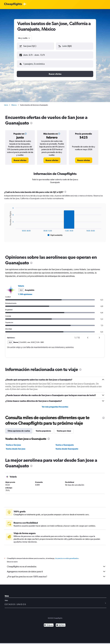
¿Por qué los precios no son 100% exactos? (56, 574)
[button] (34, 54)
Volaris (21, 284)
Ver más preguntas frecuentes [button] (55, 405)
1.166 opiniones (25, 292)
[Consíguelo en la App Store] (61, 623)
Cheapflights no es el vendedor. (56, 564)
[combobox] (24, 38)
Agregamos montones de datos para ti (56, 569)
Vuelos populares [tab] (43, 429)
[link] (20, 158)
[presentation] (31, 121)
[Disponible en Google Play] (49, 623)
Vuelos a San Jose (13, 443)
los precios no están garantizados (67, 556)
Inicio (6, 103)
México (14, 103)
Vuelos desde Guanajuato (67, 447)
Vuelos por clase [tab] (64, 429)
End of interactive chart (8, 232)
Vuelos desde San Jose (16, 447)
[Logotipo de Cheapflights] (13, 4)
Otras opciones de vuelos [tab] (19, 429)
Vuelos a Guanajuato (65, 443)
